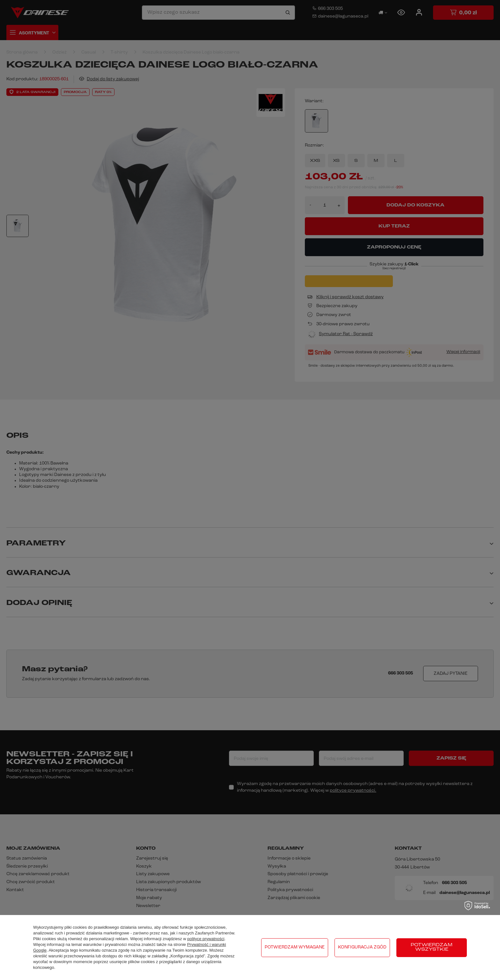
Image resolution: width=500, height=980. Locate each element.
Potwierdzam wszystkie (432, 947)
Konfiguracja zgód (362, 947)
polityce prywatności (206, 939)
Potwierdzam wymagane (295, 947)
